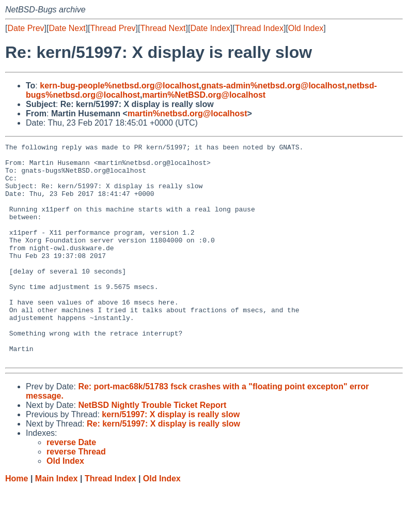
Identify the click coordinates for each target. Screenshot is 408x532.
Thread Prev (113, 28)
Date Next (67, 28)
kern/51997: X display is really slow (171, 458)
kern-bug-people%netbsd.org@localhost (119, 86)
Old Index (306, 28)
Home (17, 522)
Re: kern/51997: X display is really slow (163, 467)
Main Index (57, 522)
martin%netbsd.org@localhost (187, 113)
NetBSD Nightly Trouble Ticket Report (152, 449)
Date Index (210, 28)
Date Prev (26, 28)
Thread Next (163, 28)
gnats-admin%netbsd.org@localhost (273, 86)
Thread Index (259, 28)
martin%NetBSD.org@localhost (204, 95)
